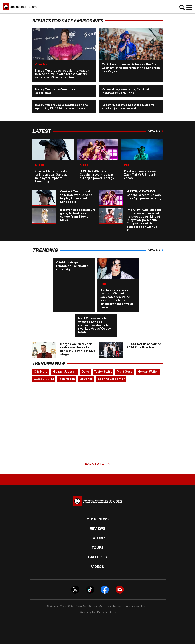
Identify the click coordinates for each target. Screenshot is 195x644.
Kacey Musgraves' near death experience (57, 91)
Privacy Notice (113, 606)
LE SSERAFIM (44, 379)
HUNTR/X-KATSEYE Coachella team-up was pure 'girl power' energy (97, 175)
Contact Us (95, 606)
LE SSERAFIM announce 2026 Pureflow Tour (144, 346)
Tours (97, 548)
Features (97, 538)
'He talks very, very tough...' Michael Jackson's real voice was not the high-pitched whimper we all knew (117, 299)
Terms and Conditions (136, 606)
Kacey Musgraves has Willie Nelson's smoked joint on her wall (128, 107)
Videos (97, 567)
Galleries (97, 557)
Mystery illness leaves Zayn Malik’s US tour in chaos (140, 175)
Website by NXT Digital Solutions (98, 612)
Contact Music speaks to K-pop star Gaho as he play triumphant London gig (51, 176)
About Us (81, 606)
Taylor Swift (103, 372)
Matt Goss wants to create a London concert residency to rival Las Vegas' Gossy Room (94, 325)
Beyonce (86, 379)
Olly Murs (41, 372)
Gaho (85, 372)
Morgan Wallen (148, 372)
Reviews (98, 529)
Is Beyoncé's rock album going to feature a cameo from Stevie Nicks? (78, 215)
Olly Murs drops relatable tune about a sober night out (72, 266)
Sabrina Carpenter (111, 379)
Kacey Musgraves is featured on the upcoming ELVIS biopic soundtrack (62, 107)
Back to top (97, 464)
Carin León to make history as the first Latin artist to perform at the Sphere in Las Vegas (131, 68)
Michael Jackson (64, 372)
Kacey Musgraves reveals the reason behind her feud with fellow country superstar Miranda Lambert (62, 74)
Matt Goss (125, 372)
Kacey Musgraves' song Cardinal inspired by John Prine (125, 91)
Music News (97, 519)
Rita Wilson (67, 379)
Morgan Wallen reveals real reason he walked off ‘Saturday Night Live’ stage (78, 349)
